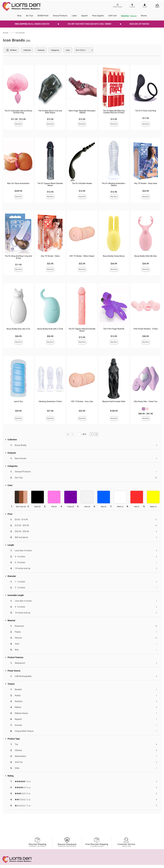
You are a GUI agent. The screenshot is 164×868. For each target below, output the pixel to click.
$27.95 (50, 411)
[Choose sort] (84, 50)
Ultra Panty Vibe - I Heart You (146, 402)
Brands (6, 33)
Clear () (87, 507)
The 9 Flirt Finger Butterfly (114, 329)
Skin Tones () (21, 507)
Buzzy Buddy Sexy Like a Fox (18, 329)
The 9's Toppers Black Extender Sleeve (50, 184)
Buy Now (18, 124)
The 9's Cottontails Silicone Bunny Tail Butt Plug (18, 112)
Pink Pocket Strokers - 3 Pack (146, 329)
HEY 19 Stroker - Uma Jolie (82, 402)
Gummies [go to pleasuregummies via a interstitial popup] (129, 16)
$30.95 (146, 336)
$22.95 (50, 264)
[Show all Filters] (11, 50)
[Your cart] (157, 6)
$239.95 (18, 191)
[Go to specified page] (79, 434)
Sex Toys (30, 16)
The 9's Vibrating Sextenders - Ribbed (114, 184)
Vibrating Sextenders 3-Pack (50, 402)
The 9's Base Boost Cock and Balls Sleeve (50, 112)
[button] (143, 409)
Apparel (84, 16)
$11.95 (146, 118)
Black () (37, 507)
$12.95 (50, 119)
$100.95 (114, 411)
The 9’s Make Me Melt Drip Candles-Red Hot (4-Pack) (114, 112)
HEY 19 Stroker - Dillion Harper (82, 256)
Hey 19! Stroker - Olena (50, 256)
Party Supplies (98, 16)
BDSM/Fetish (43, 16)
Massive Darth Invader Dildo (114, 402)
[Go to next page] (92, 434)
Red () (137, 507)
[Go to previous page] (73, 434)
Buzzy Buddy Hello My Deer (146, 256)
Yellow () (153, 507)
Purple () (71, 507)
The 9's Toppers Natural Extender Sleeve (82, 330)
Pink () (54, 507)
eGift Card (112, 16)
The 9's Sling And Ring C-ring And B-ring (18, 257)
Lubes (74, 16)
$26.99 (114, 264)
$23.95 (146, 191)
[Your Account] (145, 6)
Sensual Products (60, 16)
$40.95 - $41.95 (146, 414)
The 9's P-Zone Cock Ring (146, 111)
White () (120, 507)
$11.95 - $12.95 (18, 119)
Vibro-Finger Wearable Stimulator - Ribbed (82, 112)
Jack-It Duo (18, 402)
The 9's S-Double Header (82, 183)
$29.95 (18, 411)
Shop (19, 16)
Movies (144, 16)
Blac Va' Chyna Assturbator (18, 183)
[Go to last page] (96, 434)
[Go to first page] (68, 434)
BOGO (139, 24)
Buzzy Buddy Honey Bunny (114, 256)
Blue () (104, 507)
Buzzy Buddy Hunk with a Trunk (50, 329)
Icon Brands (20, 33)
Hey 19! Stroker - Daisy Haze (146, 183)
